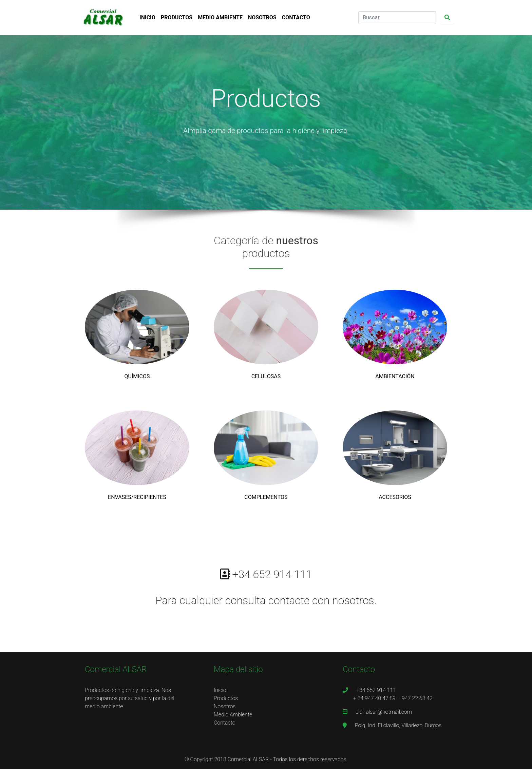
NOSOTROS (262, 17)
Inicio (220, 690)
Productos (226, 698)
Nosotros (225, 706)
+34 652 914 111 (370, 690)
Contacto (225, 723)
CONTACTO (296, 17)
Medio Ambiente (233, 715)
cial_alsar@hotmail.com (377, 712)
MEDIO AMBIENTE (220, 17)
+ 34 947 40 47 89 (374, 698)
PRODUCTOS (177, 17)
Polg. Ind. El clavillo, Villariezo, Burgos (392, 725)
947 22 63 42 (417, 698)
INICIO (147, 17)
